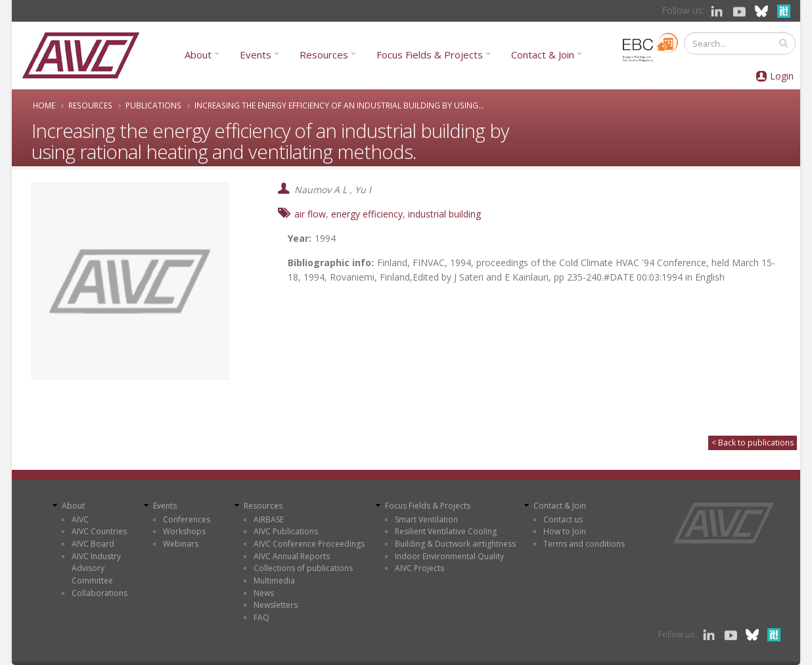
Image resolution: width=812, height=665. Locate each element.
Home (44, 105)
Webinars (181, 544)
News (264, 593)
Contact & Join (543, 55)
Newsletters (276, 605)
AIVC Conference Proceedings (309, 544)
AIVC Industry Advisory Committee (96, 568)
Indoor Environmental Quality (449, 556)
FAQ (261, 617)
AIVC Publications (286, 531)
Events (256, 55)
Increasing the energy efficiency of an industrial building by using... (339, 105)
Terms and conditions (584, 544)
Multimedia (274, 581)
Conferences (187, 519)
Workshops (184, 531)
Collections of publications (303, 568)
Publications (153, 105)
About (198, 55)
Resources (324, 55)
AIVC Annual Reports (292, 556)
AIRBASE (269, 519)
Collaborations (100, 593)
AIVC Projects (419, 568)
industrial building (444, 214)
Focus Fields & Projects (430, 55)
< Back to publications (753, 443)
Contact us (563, 519)
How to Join (565, 531)
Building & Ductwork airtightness (455, 544)
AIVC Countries (99, 531)
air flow (310, 214)
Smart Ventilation (426, 519)
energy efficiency (367, 214)
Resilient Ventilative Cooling (446, 531)
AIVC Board (93, 544)
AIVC (80, 519)
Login (782, 76)
